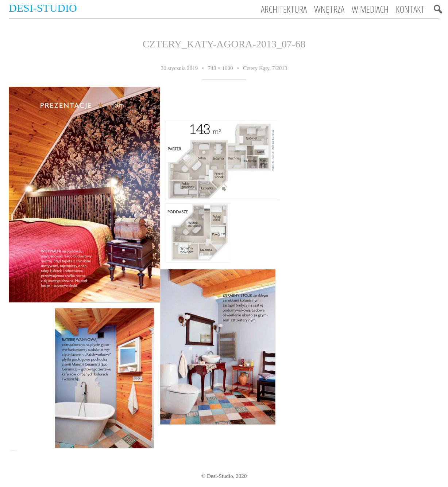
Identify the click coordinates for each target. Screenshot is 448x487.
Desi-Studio (43, 8)
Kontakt (410, 9)
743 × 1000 (220, 68)
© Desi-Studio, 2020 (224, 476)
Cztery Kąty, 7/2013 (265, 68)
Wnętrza (329, 9)
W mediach (370, 9)
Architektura (284, 9)
